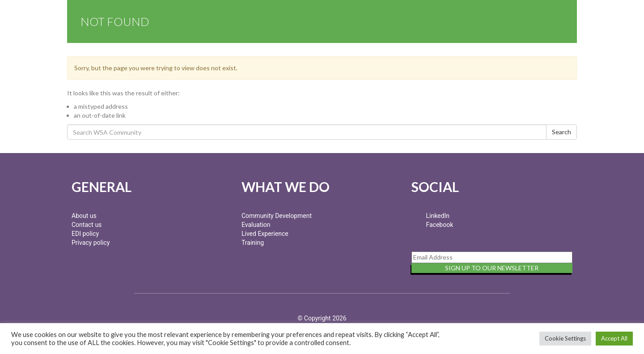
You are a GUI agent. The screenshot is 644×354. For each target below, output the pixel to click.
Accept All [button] (614, 338)
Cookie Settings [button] (565, 338)
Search (561, 132)
